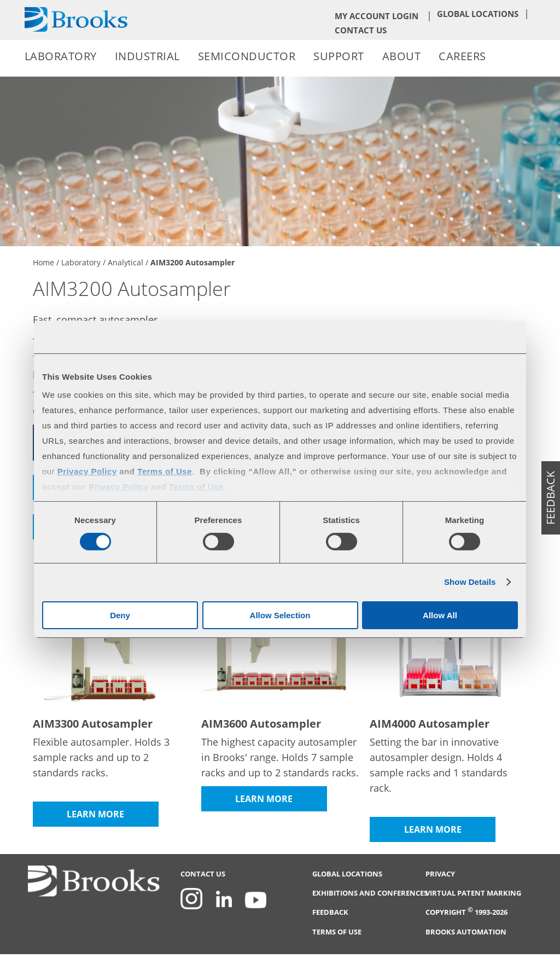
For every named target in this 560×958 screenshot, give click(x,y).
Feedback (330, 912)
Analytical (126, 262)
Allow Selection (280, 615)
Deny (120, 615)
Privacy (440, 874)
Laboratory (61, 56)
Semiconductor (247, 56)
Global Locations (478, 14)
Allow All (440, 615)
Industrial (147, 56)
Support (339, 56)
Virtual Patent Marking (473, 893)
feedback (550, 498)
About (402, 56)
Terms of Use (337, 932)
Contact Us (361, 30)
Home (43, 262)
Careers (462, 56)
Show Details (470, 582)
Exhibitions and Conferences (370, 893)
